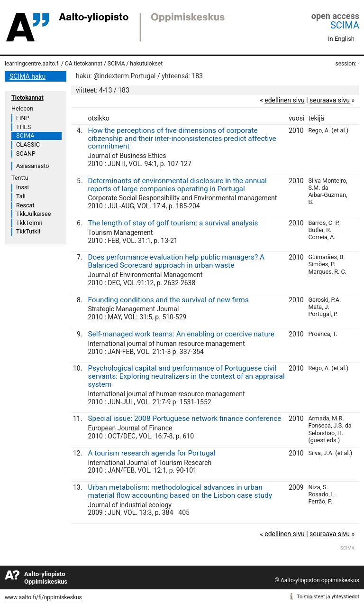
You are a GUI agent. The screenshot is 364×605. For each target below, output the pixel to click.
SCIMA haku (27, 76)
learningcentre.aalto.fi (32, 64)
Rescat (25, 205)
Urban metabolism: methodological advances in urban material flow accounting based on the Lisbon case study (180, 491)
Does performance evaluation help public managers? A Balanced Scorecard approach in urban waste (176, 261)
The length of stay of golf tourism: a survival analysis (173, 223)
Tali (21, 196)
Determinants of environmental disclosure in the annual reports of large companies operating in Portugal (177, 185)
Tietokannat (27, 98)
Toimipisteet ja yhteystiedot (328, 597)
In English (341, 39)
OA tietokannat (84, 64)
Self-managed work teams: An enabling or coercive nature (181, 334)
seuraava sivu (330, 100)
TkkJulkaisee (33, 214)
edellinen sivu (284, 100)
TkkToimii (29, 223)
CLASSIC (28, 144)
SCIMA (345, 25)
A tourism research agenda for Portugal (151, 453)
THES (23, 127)
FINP (23, 118)
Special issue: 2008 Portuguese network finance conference (184, 419)
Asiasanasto (32, 166)
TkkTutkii (28, 231)
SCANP (26, 154)
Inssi (22, 187)
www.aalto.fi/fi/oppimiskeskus (43, 597)
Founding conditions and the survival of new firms (168, 300)
